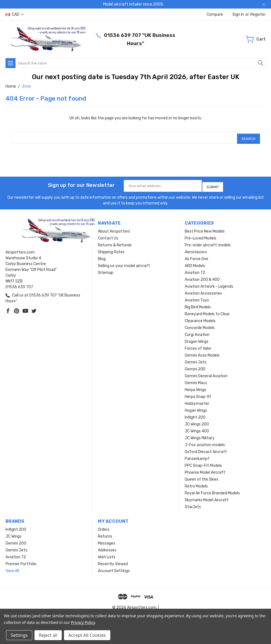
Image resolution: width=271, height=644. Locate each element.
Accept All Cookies (87, 635)
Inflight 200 (195, 413)
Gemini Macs (196, 379)
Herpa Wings (195, 386)
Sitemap (106, 269)
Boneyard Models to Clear (207, 310)
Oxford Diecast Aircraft (206, 448)
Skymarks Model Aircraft (207, 496)
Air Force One (196, 255)
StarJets (193, 503)
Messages (107, 539)
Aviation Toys (197, 296)
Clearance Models (200, 317)
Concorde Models (200, 324)
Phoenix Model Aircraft (205, 468)
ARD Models (195, 262)
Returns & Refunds (115, 241)
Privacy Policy (83, 622)
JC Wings (14, 532)
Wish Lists (107, 553)
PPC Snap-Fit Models (203, 461)
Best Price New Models (205, 227)
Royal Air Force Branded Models (212, 489)
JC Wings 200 (197, 420)
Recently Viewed (113, 560)
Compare (215, 14)
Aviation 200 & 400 (202, 275)
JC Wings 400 (197, 427)
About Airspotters (114, 227)
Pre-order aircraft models (208, 241)
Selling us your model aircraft (124, 262)
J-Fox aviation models (205, 441)
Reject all (48, 635)
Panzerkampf (197, 455)
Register (258, 14)
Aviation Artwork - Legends (209, 282)
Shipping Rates (111, 248)
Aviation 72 (195, 269)
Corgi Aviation (197, 331)
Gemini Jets (196, 358)
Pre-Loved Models (201, 234)
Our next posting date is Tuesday (86, 77)
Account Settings (114, 567)
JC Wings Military (200, 434)
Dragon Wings (197, 337)
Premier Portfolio (21, 560)
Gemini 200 (195, 365)
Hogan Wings (196, 406)
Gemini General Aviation (206, 372)
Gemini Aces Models (202, 351)
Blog (102, 255)
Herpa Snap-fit (198, 393)
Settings (19, 635)
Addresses (107, 546)
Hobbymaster (197, 399)
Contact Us (108, 234)
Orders (104, 525)
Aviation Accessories (203, 289)
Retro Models (196, 482)
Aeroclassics (196, 248)
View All (12, 567)
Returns (105, 532)
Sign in (238, 14)
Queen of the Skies (202, 475)
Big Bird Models (198, 303)
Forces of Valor (198, 344)
